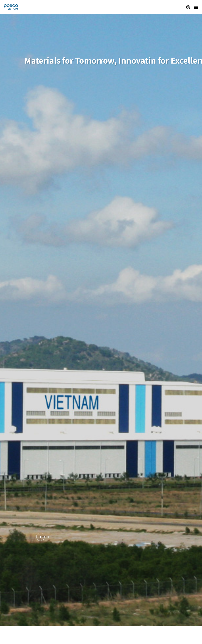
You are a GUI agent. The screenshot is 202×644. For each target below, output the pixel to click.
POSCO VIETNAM (15, 7)
